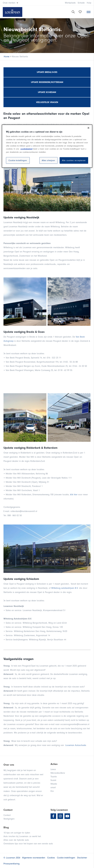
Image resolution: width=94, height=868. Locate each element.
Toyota (54, 777)
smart (53, 787)
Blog (6, 827)
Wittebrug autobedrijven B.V (65, 588)
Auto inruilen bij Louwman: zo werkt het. (22, 836)
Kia (52, 791)
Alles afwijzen (48, 160)
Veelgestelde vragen (47, 102)
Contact (7, 815)
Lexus (53, 769)
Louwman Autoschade (76, 745)
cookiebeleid (26, 149)
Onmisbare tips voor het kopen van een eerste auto (28, 844)
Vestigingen (9, 819)
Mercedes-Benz (58, 773)
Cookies (51, 858)
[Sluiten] (88, 128)
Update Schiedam (47, 92)
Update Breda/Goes (47, 72)
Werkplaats (70, 3)
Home (7, 57)
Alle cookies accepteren (74, 160)
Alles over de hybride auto (16, 840)
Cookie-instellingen (18, 160)
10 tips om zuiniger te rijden (17, 833)
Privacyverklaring (11, 864)
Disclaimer (82, 858)
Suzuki (53, 780)
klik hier (74, 495)
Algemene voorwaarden (34, 858)
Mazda (54, 784)
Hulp (89, 3)
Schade (81, 3)
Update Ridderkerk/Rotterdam (47, 82)
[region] (47, 146)
